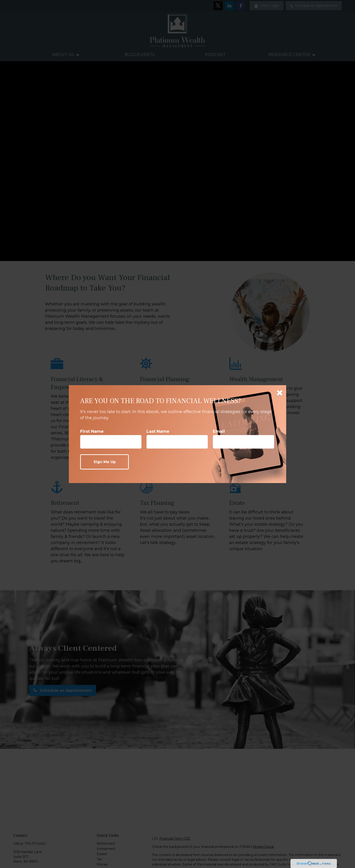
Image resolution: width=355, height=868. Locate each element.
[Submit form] (104, 462)
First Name (92, 431)
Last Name (158, 431)
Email (219, 431)
